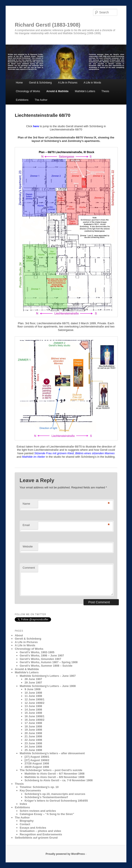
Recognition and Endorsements (41, 834)
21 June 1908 (33, 736)
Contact (25, 824)
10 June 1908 (33, 693)
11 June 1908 (33, 696)
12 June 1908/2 (34, 703)
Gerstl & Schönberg (40, 83)
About (19, 635)
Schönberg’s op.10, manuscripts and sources (55, 794)
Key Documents (30, 790)
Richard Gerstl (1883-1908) (47, 25)
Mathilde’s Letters (85, 91)
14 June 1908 (33, 710)
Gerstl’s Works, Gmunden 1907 (40, 659)
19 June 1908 (33, 730)
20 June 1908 (33, 733)
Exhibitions (22, 100)
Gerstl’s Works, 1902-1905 (37, 652)
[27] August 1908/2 (37, 760)
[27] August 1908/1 (37, 757)
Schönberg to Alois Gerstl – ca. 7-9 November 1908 (59, 780)
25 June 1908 (33, 750)
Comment (29, 568)
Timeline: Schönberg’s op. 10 (39, 787)
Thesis (105, 91)
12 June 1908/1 (34, 699)
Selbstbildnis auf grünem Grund (36, 838)
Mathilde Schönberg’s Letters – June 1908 (48, 686)
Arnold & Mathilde (57, 91)
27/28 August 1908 (37, 763)
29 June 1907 (33, 683)
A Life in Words (92, 83)
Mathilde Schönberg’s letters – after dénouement (52, 753)
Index (23, 804)
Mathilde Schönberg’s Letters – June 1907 (48, 676)
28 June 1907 (33, 679)
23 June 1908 (33, 743)
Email (26, 525)
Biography (27, 821)
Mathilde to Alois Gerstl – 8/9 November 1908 (54, 777)
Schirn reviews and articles (38, 811)
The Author (41, 100)
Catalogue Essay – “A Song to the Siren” (47, 814)
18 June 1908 (33, 726)
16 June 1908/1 (34, 716)
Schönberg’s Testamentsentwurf (46, 797)
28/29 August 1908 (37, 767)
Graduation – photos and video (40, 831)
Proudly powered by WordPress (65, 854)
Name (27, 504)
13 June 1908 (33, 706)
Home (19, 83)
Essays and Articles (33, 828)
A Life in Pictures (68, 83)
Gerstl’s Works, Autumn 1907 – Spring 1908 (49, 662)
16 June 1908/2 (34, 720)
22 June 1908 (33, 740)
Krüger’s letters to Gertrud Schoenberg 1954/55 (56, 801)
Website (28, 546)
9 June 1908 (32, 689)
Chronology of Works (28, 91)
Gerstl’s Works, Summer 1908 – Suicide (46, 666)
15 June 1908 (33, 713)
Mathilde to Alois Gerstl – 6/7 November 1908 (54, 774)
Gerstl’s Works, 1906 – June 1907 (42, 655)
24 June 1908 (33, 747)
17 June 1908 (33, 723)
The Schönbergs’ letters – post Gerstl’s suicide (51, 770)
